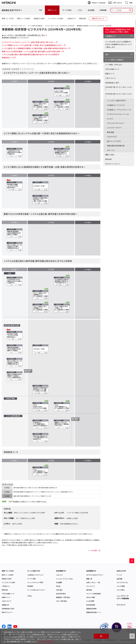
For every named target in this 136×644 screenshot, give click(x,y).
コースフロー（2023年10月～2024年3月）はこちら (24, 35)
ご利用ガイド (110, 36)
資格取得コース (8, 58)
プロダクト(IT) (112, 137)
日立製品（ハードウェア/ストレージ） (119, 110)
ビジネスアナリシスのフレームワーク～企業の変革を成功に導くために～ (29, 42)
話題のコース (110, 74)
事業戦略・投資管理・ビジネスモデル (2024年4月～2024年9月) (42, 29)
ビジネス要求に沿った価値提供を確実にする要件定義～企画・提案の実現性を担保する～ (35, 48)
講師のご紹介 (110, 155)
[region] (68, 636)
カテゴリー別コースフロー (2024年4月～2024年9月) (60, 26)
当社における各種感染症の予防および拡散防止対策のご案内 (118, 31)
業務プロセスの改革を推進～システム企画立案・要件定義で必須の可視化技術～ (32, 51)
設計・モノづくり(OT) (114, 141)
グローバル (111, 150)
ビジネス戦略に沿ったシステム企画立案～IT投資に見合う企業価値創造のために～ (33, 45)
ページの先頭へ (93, 550)
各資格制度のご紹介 (112, 83)
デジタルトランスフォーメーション (118, 114)
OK (101, 636)
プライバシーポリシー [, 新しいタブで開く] (47, 642)
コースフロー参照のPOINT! (116, 101)
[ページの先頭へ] (132, 561)
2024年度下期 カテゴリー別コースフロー (118, 88)
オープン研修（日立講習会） (35, 26)
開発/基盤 (110, 132)
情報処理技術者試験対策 (116, 146)
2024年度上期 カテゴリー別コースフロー (118, 95)
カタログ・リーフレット (113, 164)
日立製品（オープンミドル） (116, 105)
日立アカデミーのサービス (18, 26)
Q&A (107, 55)
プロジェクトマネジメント (116, 123)
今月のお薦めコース (112, 69)
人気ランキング (110, 78)
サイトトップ (5, 26)
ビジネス (110, 119)
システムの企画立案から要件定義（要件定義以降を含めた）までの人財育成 (30, 54)
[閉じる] (132, 636)
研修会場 (108, 159)
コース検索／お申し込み (114, 65)
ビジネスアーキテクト (114, 128)
